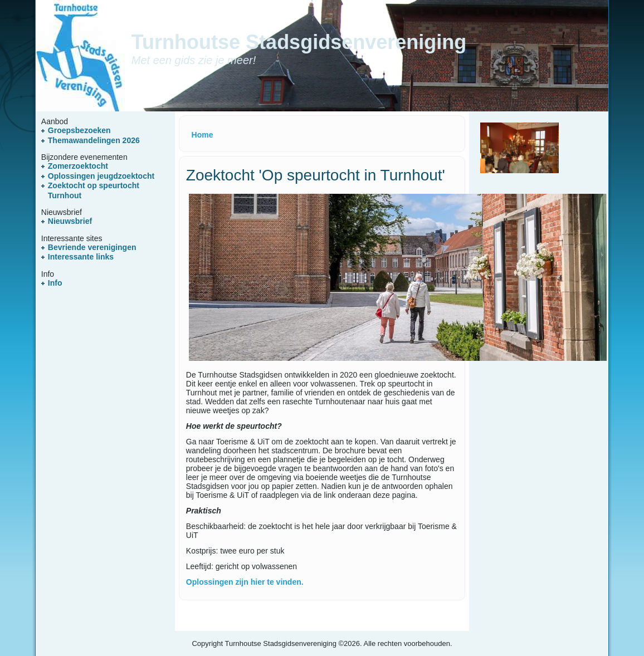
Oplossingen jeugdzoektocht (101, 176)
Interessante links (81, 257)
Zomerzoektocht (78, 166)
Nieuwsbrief (70, 221)
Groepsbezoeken (79, 130)
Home (203, 135)
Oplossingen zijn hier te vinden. (245, 582)
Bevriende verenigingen (92, 247)
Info (55, 283)
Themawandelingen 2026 (94, 140)
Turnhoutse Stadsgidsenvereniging (299, 42)
